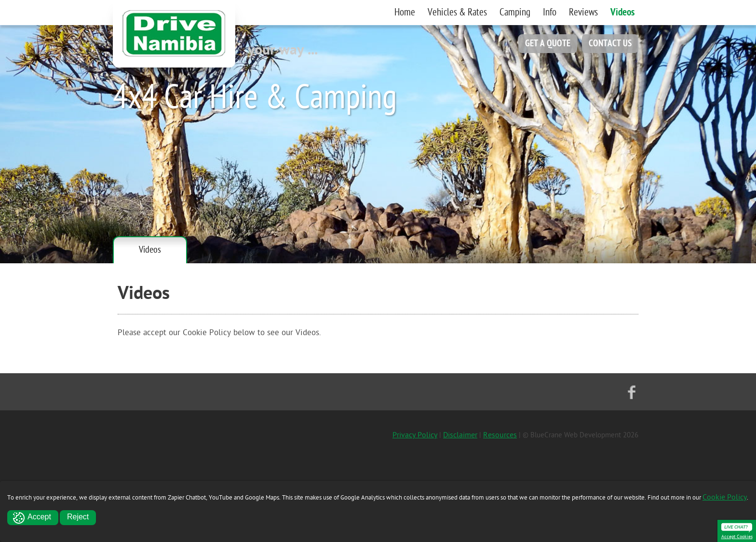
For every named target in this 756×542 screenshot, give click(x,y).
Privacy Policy (415, 435)
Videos (622, 12)
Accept (39, 517)
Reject (78, 517)
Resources (500, 435)
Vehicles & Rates (457, 12)
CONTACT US (610, 43)
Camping (515, 12)
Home (405, 12)
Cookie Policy (725, 497)
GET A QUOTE (548, 43)
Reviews (583, 12)
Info (550, 12)
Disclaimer (460, 435)
